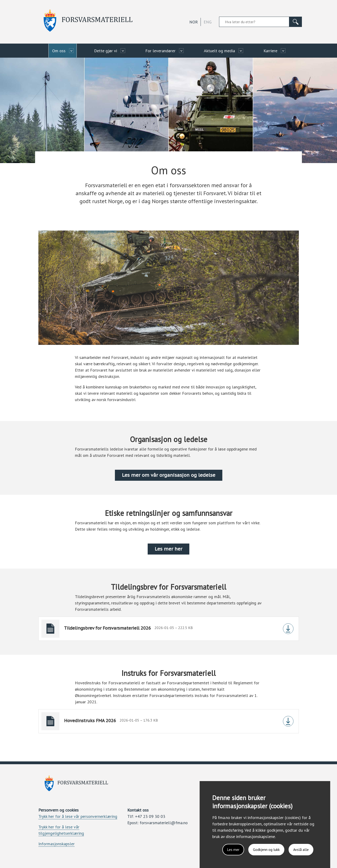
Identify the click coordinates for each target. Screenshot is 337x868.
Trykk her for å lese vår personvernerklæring (78, 816)
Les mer (233, 849)
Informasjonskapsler (57, 844)
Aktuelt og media (219, 51)
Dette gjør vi (106, 51)
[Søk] (296, 22)
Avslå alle (301, 849)
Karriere (270, 51)
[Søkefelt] (254, 22)
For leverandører (160, 51)
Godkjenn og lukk (266, 849)
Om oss (59, 51)
